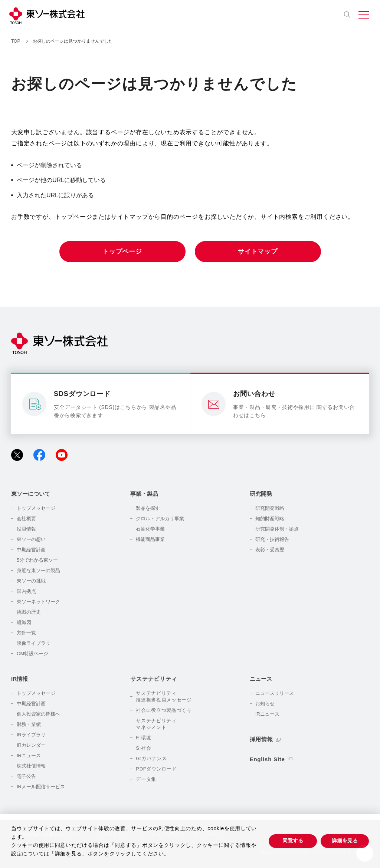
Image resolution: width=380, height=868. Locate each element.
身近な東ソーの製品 (38, 570)
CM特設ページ (32, 654)
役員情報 (26, 529)
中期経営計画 (31, 550)
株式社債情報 (31, 766)
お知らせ (265, 704)
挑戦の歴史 (29, 612)
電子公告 (26, 776)
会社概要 (26, 519)
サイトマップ (258, 252)
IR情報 (19, 679)
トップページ (122, 252)
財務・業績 (29, 724)
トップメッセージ (36, 508)
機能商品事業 (150, 539)
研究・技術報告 (272, 539)
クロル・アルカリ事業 (160, 519)
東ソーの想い (31, 539)
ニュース (261, 679)
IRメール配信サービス (41, 787)
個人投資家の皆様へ (38, 714)
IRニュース (29, 755)
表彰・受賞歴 (270, 550)
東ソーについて (31, 494)
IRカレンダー (31, 745)
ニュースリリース (275, 693)
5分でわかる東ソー (37, 560)
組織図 (24, 622)
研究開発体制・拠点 (277, 529)
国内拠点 (26, 591)
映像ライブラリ (34, 643)
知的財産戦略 (270, 519)
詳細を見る (345, 841)
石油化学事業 (150, 529)
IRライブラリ (31, 735)
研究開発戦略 (270, 508)
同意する (293, 841)
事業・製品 (144, 494)
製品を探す (148, 508)
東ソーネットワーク (38, 602)
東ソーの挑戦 (31, 581)
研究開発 (261, 494)
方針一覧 (26, 633)
